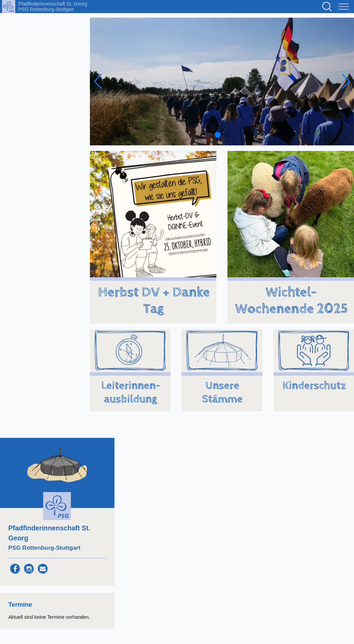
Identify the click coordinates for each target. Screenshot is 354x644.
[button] (218, 135)
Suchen (327, 7)
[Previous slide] (98, 81)
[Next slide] (346, 81)
